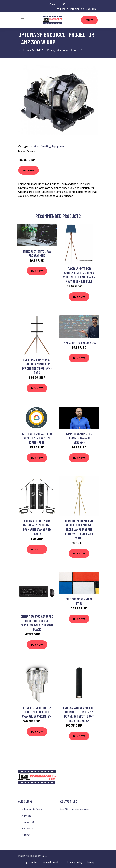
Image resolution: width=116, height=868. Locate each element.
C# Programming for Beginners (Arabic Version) (79, 438)
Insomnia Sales (33, 809)
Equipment (58, 146)
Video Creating (42, 146)
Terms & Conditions (53, 862)
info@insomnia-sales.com (83, 9)
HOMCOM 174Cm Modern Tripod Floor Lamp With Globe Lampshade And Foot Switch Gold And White (79, 529)
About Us (30, 822)
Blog (27, 835)
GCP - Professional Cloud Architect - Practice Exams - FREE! (37, 438)
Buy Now (29, 170)
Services (29, 829)
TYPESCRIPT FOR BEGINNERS (79, 343)
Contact (34, 862)
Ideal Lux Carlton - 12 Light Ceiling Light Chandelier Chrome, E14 (37, 712)
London (64, 9)
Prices (89, 20)
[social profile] (64, 4)
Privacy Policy (75, 862)
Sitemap (90, 862)
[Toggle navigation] (22, 20)
